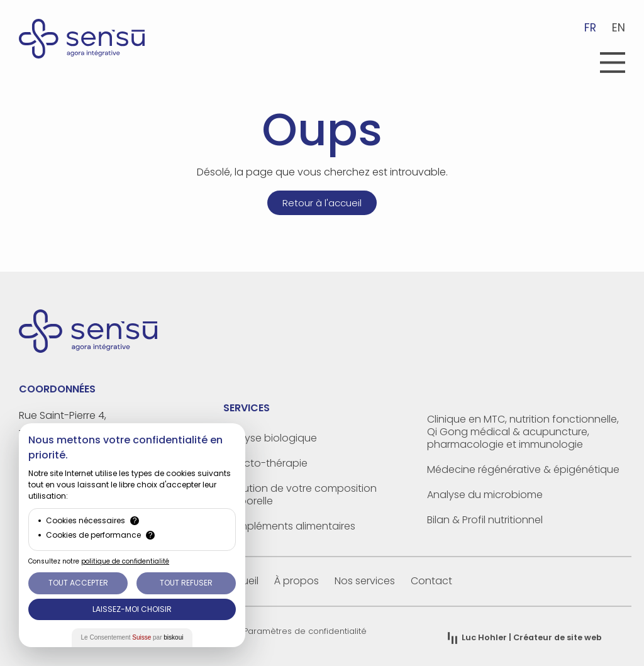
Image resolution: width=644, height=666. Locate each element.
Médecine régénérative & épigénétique (523, 469)
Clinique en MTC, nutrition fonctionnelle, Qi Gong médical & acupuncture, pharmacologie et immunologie (523, 432)
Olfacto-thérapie (265, 463)
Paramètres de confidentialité (305, 631)
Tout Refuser (186, 583)
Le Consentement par (132, 637)
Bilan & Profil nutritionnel (485, 520)
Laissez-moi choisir (132, 609)
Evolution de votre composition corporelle (300, 495)
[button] (613, 64)
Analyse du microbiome (485, 495)
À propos (297, 581)
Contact (431, 581)
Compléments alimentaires (289, 526)
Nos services (365, 581)
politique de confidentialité (125, 561)
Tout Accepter (78, 583)
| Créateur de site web (532, 637)
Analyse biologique (270, 438)
